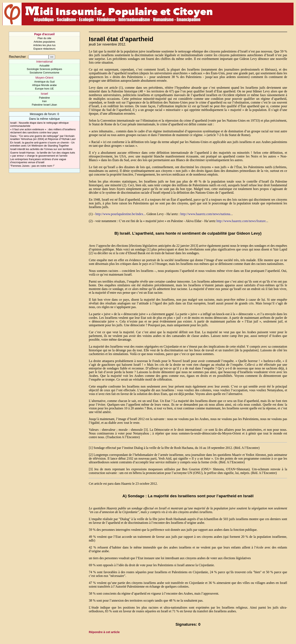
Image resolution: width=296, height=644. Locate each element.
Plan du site (45, 38)
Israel (44, 94)
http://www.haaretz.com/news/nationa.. (206, 214)
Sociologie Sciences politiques (44, 69)
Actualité (44, 66)
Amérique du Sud (45, 82)
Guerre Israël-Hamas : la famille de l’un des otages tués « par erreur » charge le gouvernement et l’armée (43, 154)
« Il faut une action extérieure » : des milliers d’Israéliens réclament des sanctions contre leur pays (43, 131)
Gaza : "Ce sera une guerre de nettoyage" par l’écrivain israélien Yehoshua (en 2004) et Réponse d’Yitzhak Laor (43, 137)
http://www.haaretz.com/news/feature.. (242, 221)
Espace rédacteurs (45, 49)
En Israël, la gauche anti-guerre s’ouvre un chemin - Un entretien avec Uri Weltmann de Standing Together (42, 144)
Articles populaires (45, 42)
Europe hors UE (44, 89)
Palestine (45, 98)
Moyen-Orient (44, 78)
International (44, 62)
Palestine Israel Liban (44, 105)
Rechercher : (18, 57)
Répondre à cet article (104, 632)
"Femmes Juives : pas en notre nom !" (32, 166)
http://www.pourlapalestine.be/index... (121, 214)
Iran (44, 101)
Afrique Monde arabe (44, 85)
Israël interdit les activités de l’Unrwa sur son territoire (41, 149)
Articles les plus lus (45, 45)
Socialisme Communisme (44, 73)
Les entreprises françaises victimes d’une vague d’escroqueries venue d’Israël (38, 161)
